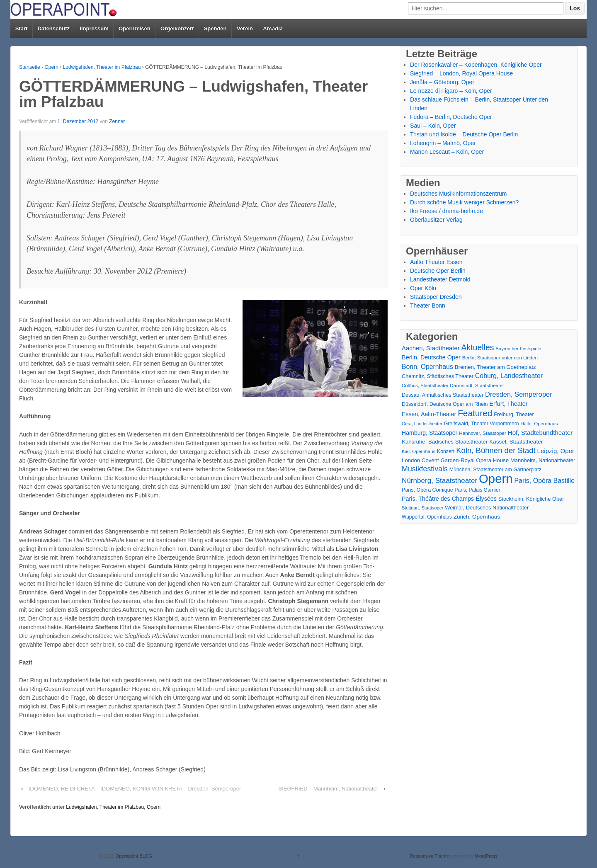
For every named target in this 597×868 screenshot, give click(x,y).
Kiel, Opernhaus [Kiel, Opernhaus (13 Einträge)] (419, 451)
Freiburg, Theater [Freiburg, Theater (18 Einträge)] (514, 415)
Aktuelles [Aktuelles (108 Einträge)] (478, 348)
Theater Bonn (428, 305)
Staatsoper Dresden (436, 297)
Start (22, 28)
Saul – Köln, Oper (433, 126)
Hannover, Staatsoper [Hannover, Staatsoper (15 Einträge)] (483, 433)
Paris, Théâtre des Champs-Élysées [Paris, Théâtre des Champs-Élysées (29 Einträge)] (449, 499)
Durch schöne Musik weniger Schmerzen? (464, 202)
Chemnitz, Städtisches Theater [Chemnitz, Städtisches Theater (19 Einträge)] (438, 376)
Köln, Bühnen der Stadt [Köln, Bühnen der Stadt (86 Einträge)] (496, 450)
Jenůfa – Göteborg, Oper (442, 82)
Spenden (215, 28)
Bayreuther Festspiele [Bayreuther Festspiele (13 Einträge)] (518, 349)
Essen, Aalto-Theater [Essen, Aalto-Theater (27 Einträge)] (429, 414)
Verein (245, 28)
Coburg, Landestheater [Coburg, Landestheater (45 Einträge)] (509, 376)
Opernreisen (135, 28)
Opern (51, 67)
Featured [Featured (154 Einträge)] (475, 413)
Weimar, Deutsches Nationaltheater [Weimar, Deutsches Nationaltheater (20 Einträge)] (487, 508)
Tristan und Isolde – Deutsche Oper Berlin (464, 134)
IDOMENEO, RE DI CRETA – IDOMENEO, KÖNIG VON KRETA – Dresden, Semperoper (135, 789)
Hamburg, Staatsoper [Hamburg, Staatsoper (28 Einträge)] (430, 433)
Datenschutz (54, 28)
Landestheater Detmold (440, 279)
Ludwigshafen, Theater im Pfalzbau (102, 67)
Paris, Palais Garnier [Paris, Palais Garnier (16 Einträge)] (477, 490)
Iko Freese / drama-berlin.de (447, 211)
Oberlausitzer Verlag (436, 220)
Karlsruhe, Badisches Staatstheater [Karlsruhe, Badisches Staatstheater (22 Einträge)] (445, 442)
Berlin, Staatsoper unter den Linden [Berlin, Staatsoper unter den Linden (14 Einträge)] (500, 358)
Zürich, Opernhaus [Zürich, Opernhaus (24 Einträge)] (477, 517)
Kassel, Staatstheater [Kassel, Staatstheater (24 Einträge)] (516, 442)
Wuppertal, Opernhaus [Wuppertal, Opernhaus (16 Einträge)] (427, 517)
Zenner (117, 121)
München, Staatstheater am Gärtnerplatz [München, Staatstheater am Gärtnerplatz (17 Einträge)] (495, 470)
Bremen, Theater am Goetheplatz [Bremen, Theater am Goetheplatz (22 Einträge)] (495, 367)
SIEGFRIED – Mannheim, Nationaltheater (329, 789)
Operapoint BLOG (133, 856)
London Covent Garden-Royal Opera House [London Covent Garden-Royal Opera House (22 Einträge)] (455, 460)
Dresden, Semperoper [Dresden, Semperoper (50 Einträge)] (519, 394)
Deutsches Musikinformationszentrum (458, 194)
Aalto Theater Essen (436, 262)
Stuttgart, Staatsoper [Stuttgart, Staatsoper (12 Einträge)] (422, 508)
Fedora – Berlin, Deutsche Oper (451, 117)
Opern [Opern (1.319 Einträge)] (496, 479)
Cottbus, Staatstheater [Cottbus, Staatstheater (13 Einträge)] (425, 386)
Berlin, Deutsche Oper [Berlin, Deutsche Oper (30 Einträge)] (431, 357)
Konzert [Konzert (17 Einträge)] (446, 451)
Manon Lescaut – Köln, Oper (447, 152)
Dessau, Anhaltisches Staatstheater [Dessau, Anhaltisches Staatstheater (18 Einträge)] (443, 395)
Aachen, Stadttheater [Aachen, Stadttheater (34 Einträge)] (431, 348)
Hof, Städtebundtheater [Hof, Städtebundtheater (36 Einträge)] (540, 433)
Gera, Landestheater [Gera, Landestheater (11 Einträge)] (422, 424)
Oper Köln (423, 288)
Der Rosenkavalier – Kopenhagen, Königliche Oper (476, 65)
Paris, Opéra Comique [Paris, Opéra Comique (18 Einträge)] (427, 490)
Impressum (94, 28)
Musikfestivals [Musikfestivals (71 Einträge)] (425, 469)
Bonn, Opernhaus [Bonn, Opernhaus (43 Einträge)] (427, 367)
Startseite (30, 67)
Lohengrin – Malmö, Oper (443, 143)
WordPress (486, 856)
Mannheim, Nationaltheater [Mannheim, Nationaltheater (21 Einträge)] (543, 460)
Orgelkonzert (177, 28)
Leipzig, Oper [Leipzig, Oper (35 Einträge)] (556, 451)
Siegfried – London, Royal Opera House (461, 73)
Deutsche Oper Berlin (438, 271)
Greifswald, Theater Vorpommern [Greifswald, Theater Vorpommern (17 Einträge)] (482, 424)
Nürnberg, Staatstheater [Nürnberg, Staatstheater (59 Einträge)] (439, 481)
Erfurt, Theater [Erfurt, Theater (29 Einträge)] (508, 404)
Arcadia (273, 28)
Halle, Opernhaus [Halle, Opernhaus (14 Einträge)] (539, 424)
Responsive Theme (429, 856)
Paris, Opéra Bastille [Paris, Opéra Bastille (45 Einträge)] (544, 481)
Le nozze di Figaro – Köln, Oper (451, 91)
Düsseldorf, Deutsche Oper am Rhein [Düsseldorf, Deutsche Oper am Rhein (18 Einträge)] (445, 404)
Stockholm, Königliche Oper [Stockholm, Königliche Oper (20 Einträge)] (531, 499)
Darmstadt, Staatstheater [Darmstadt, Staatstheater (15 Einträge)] (477, 385)
